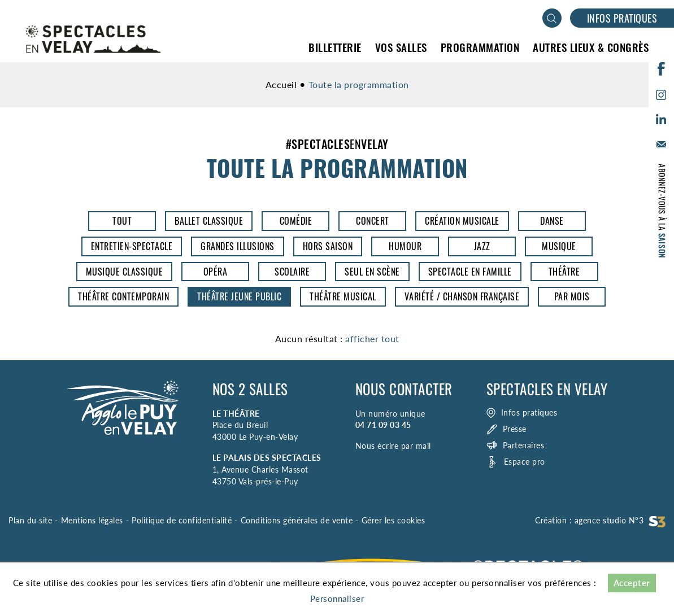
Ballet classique (209, 221)
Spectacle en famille (470, 272)
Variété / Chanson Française (462, 296)
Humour (405, 246)
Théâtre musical (343, 296)
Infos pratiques (622, 18)
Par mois (572, 296)
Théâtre (564, 272)
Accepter (632, 583)
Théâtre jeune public (239, 296)
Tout (122, 221)
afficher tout (372, 338)
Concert (373, 221)
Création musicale (462, 221)
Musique (559, 246)
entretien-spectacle (132, 246)
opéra (216, 272)
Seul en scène (372, 272)
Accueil (281, 84)
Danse (552, 221)
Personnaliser (337, 598)
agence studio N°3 (620, 520)
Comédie (296, 221)
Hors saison (328, 246)
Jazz (482, 246)
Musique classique (125, 272)
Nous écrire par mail (393, 446)
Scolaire (292, 272)
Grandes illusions (238, 246)
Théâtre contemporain (123, 296)
